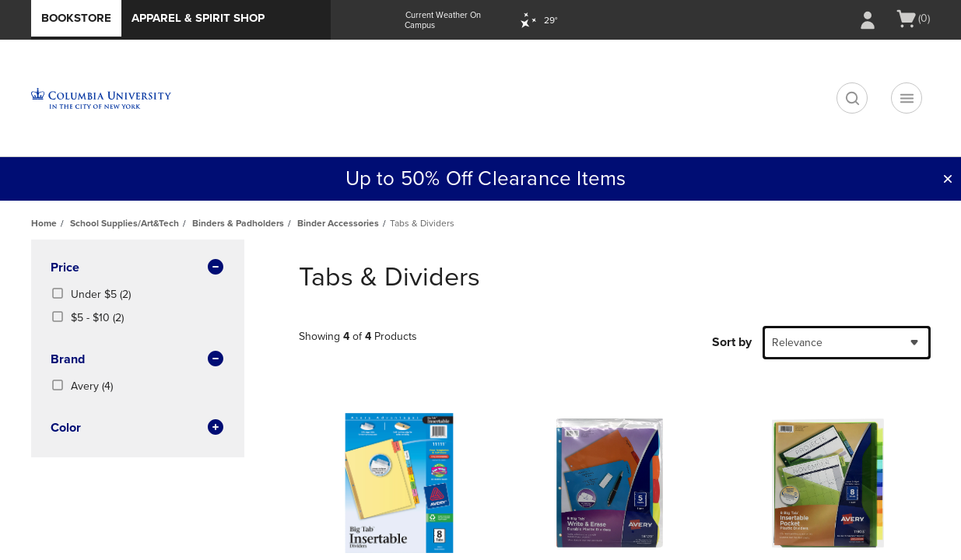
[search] (852, 98)
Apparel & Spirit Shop (198, 18)
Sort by (732, 342)
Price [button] (138, 268)
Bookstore (76, 18)
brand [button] (138, 360)
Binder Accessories (338, 223)
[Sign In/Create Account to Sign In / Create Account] (868, 20)
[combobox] (847, 343)
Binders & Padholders (238, 223)
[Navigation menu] (907, 98)
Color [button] (138, 429)
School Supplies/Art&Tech (125, 223)
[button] (948, 179)
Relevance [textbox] (797, 343)
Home (44, 223)
